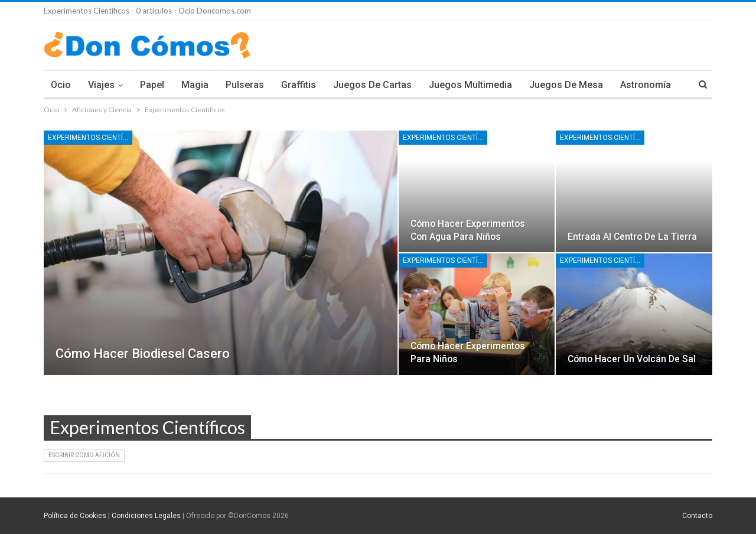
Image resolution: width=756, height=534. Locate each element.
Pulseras (245, 85)
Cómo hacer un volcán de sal (632, 359)
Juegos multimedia (470, 85)
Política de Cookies (75, 516)
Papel (152, 85)
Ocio (61, 85)
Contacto (697, 516)
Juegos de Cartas (372, 85)
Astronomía (646, 85)
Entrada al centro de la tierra (632, 237)
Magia (195, 85)
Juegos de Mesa (566, 85)
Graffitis (299, 85)
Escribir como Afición (84, 455)
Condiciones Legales (146, 516)
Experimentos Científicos (90, 138)
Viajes (101, 85)
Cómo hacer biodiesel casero (143, 354)
